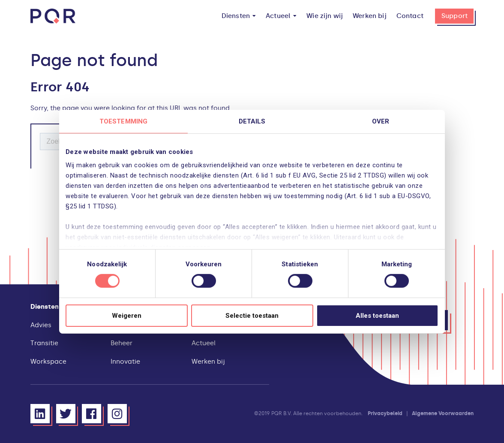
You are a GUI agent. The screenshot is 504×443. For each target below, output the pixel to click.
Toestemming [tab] (123, 121)
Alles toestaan (377, 316)
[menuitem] (239, 16)
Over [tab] (381, 121)
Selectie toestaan (252, 316)
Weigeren (127, 316)
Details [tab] (252, 121)
